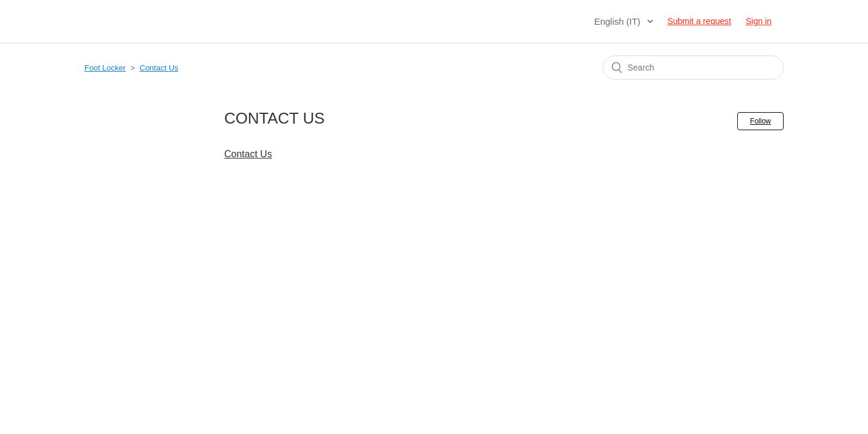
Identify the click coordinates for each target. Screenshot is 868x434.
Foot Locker (105, 68)
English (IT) (619, 21)
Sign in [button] (759, 21)
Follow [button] (760, 121)
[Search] (693, 68)
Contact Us (159, 68)
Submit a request (699, 21)
